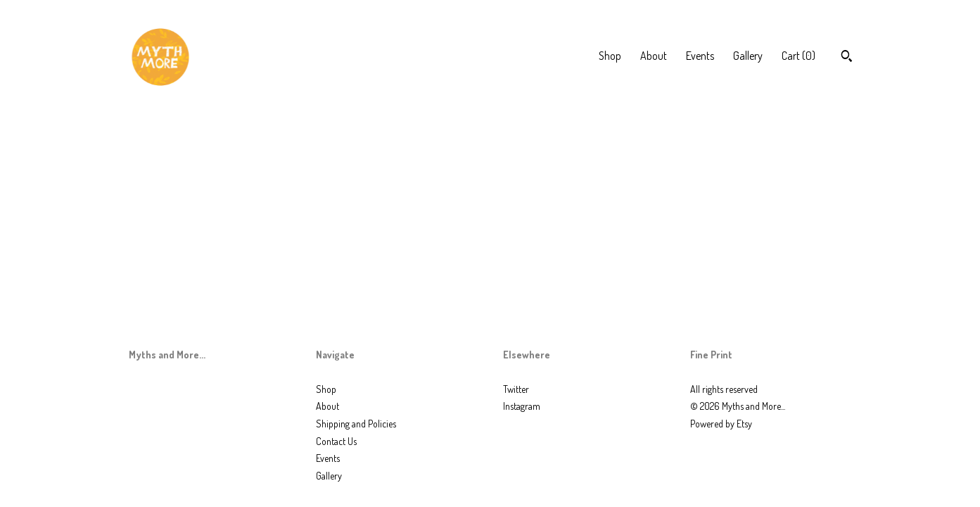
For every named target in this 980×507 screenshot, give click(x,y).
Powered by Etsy (721, 424)
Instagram (522, 406)
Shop (610, 56)
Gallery (748, 56)
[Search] (847, 58)
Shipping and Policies (356, 424)
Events (700, 56)
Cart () (798, 56)
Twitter (516, 389)
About (654, 56)
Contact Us (336, 441)
